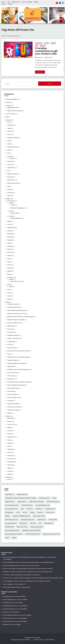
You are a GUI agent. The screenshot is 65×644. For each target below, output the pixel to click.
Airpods (13, 205)
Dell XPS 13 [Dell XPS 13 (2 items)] (39, 509)
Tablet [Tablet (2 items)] (7, 538)
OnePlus (10, 256)
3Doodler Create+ (13, 304)
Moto (37, 45)
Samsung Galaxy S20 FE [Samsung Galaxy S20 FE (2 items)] (12, 530)
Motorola (10, 246)
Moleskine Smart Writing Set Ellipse (18, 357)
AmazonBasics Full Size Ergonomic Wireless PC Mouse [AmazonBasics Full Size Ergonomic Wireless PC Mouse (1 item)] (21, 498)
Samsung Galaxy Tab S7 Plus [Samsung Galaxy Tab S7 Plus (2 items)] (51, 534)
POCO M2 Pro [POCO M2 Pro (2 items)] (23, 523)
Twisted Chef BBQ (13, 404)
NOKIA (9, 249)
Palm (9, 262)
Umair (5, 612)
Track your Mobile (27, 2)
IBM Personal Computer (15, 111)
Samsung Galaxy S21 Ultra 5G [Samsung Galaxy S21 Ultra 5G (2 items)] (14, 534)
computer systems (13, 138)
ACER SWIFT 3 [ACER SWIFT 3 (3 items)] (10, 494)
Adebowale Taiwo (9, 618)
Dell (9, 141)
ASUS (9, 224)
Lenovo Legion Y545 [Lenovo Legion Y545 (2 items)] (39, 516)
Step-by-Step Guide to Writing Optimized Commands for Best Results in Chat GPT (28, 569)
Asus (9, 134)
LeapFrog (10, 449)
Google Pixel (39, 43)
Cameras (8, 102)
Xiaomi (9, 196)
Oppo (9, 259)
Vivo (9, 290)
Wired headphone (16, 218)
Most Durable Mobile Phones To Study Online (17, 587)
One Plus (10, 252)
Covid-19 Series (11, 114)
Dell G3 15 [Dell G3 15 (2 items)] (30, 509)
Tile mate (10, 401)
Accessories (11, 201)
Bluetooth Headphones (18, 208)
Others (8, 302)
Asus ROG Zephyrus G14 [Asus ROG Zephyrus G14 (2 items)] (43, 505)
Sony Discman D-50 (14, 397)
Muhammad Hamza (9, 606)
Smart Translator (12, 394)
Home (3, 2)
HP (8, 153)
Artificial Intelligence (12, 99)
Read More (40, 72)
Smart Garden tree (13, 388)
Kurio (9, 446)
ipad (7, 117)
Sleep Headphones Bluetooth (16, 385)
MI (8, 171)
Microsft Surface (12, 174)
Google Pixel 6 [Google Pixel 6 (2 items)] (9, 512)
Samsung (43, 45)
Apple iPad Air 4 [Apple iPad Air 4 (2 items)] (10, 502)
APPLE (10, 131)
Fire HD (10, 434)
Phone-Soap (11, 376)
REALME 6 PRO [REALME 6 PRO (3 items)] (10, 527)
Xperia (11, 286)
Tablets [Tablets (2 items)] (14, 538)
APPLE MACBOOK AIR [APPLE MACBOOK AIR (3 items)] (53, 502)
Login (8, 2)
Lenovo (10, 164)
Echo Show (11, 332)
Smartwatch (15, 213)
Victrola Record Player (14, 407)
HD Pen (10, 345)
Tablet (9, 468)
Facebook (60, 3)
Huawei (10, 231)
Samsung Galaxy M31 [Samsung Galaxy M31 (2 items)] (37, 527)
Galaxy (11, 279)
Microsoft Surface (13, 183)
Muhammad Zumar (9, 609)
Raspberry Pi (11, 379)
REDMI (10, 271)
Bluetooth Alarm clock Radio (16, 320)
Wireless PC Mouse (13, 410)
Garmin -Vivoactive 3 (14, 338)
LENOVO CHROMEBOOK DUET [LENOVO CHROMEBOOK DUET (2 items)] (22, 516)
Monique (10, 240)
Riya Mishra (50, 57)
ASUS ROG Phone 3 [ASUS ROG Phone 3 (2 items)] (27, 505)
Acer (9, 122)
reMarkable (11, 462)
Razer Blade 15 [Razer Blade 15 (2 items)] (49, 523)
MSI (9, 186)
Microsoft (10, 177)
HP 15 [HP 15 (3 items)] (18, 512)
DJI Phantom (11, 326)
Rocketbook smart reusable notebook (19, 382)
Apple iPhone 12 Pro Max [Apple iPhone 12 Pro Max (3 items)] (36, 502)
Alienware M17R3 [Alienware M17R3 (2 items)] (22, 494)
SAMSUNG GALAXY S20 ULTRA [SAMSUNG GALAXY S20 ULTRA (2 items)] (31, 530)
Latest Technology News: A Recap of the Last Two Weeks (21, 565)
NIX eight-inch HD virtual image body (19, 369)
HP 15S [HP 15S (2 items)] (25, 512)
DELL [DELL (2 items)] (23, 509)
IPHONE (47, 43)
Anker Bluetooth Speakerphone (17, 310)
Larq (9, 354)
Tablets (10, 4)
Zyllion (9, 413)
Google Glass (11, 341)
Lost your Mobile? (20, 596)
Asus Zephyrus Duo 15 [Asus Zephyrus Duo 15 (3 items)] (12, 509)
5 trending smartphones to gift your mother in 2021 (46, 51)
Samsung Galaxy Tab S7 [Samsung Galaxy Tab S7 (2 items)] (33, 534)
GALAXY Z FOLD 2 (17, 281)
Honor (9, 150)
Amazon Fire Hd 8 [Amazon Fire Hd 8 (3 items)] (44, 498)
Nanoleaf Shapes (13, 360)
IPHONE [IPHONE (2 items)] (32, 512)
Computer (9, 105)
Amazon (10, 421)
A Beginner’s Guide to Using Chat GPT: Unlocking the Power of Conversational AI (28, 572)
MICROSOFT (11, 180)
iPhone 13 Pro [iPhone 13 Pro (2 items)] (50, 512)
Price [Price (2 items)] (40, 523)
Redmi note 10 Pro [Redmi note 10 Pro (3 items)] (22, 527)
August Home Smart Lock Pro (16, 313)
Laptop (10, 156)
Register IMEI (16, 2)
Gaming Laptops (12, 147)
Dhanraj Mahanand (9, 600)
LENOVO (12, 158)
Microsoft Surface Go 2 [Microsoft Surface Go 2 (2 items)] (12, 520)
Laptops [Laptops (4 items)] (8, 516)
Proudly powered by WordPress (21, 640)
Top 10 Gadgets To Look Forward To (14, 584)
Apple (9, 128)
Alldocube (10, 418)
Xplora (9, 299)
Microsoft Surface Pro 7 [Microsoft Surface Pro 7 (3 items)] (28, 520)
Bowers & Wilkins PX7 (14, 323)
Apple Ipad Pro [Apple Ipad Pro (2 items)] (22, 502)
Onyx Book (11, 459)
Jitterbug (53, 43)
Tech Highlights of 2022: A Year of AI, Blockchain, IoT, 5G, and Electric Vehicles (27, 581)
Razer (9, 189)
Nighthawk (11, 366)
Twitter (63, 3)
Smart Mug (11, 391)
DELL (9, 144)
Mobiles (36, 2)
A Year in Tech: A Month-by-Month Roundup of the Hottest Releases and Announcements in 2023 (33, 578)
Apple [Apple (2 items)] (54, 498)
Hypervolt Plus (12, 348)
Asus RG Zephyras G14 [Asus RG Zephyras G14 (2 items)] (12, 505)
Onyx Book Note (12, 373)
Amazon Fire (11, 424)
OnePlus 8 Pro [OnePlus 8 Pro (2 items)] (42, 520)
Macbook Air (11, 168)
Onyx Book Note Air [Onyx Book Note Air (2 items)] (11, 523)
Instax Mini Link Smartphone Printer (18, 351)
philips (11, 216)
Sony (9, 284)
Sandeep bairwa (8, 596)
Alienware (10, 125)
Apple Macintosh (12, 108)
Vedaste (6, 624)
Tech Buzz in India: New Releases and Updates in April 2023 (21, 575)
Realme (10, 268)
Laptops (4, 4)
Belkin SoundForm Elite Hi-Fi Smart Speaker (21, 317)
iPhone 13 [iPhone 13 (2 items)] (40, 512)
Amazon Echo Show (14, 307)
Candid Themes (49, 640)
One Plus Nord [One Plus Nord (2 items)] (53, 520)
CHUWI (10, 431)
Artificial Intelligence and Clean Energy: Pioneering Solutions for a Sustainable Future (28, 562)
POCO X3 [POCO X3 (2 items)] (33, 523)
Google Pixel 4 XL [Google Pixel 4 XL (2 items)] (50, 509)
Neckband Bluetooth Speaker (16, 363)
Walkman (9, 477)
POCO (9, 265)
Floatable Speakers (13, 335)
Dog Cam (10, 329)
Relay (9, 274)
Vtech (9, 293)
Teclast (10, 471)
